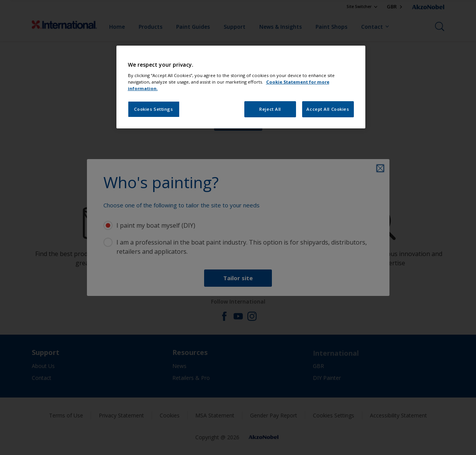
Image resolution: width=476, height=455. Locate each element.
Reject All (270, 109)
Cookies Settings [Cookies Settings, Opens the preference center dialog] (153, 109)
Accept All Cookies (328, 109)
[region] (241, 87)
